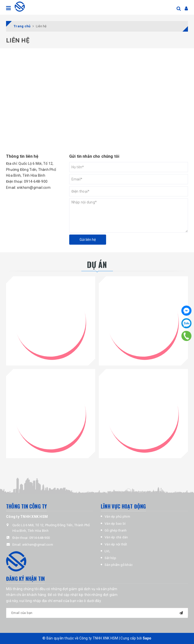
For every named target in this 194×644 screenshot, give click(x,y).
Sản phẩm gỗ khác (119, 565)
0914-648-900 (36, 181)
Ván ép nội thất (116, 544)
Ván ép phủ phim (117, 516)
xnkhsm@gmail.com (34, 188)
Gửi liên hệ (88, 240)
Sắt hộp (110, 558)
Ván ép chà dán (116, 537)
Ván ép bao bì (115, 524)
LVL (107, 551)
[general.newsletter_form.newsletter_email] (97, 613)
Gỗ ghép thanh (116, 530)
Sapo (147, 638)
